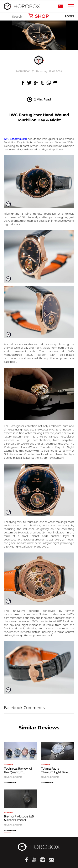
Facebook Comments (24, 708)
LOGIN (70, 16)
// (39, 71)
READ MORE (10, 783)
